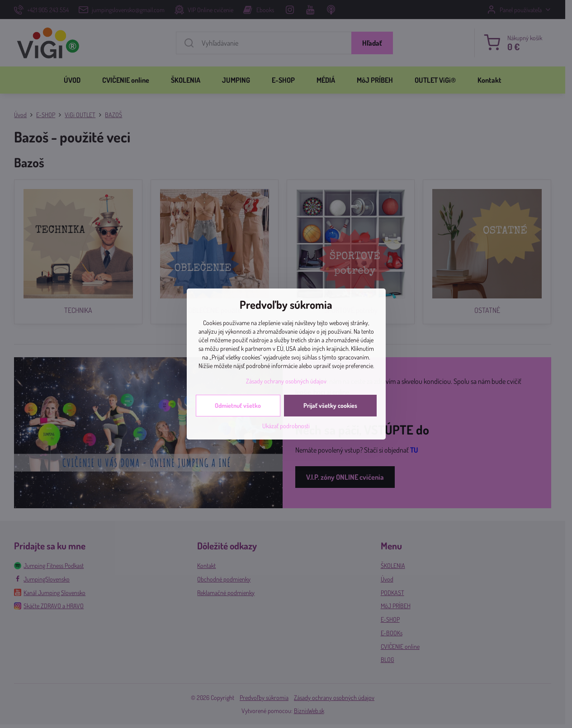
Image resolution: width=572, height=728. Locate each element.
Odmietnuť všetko (238, 405)
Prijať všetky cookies (330, 405)
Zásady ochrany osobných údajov (286, 381)
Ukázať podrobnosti (286, 426)
